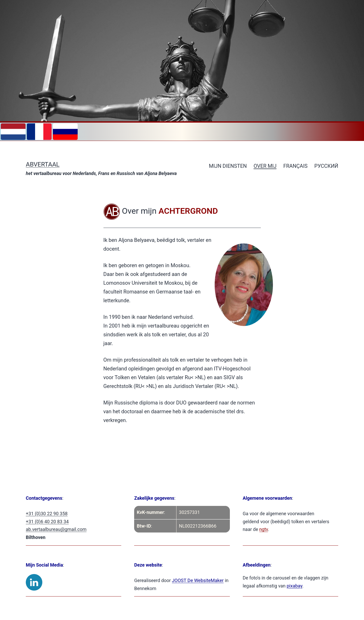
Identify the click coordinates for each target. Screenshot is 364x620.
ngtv (264, 529)
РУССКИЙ (326, 166)
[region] (182, 61)
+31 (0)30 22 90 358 (47, 514)
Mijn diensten (228, 166)
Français (295, 166)
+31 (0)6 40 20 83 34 (47, 522)
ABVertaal (43, 164)
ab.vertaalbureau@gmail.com (56, 529)
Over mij (265, 166)
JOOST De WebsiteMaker (198, 580)
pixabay (294, 586)
